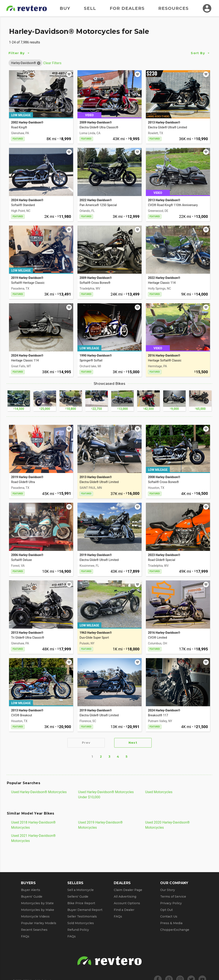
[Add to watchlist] (69, 74)
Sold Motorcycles (81, 923)
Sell (90, 8)
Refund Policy (78, 930)
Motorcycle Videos (35, 916)
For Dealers (127, 8)
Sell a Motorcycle (81, 890)
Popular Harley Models (39, 923)
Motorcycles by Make (38, 910)
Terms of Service (173, 897)
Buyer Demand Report (85, 910)
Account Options (127, 903)
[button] (24, 63)
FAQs (25, 936)
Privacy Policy (171, 903)
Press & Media (171, 923)
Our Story (168, 890)
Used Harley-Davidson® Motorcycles (39, 792)
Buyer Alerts (31, 890)
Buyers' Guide (32, 897)
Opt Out (166, 910)
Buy (65, 8)
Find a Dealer (124, 910)
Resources (173, 8)
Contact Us (169, 916)
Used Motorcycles (159, 792)
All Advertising (125, 897)
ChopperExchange (175, 930)
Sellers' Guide (78, 897)
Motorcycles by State (37, 903)
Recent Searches (34, 930)
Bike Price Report (81, 903)
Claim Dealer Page (128, 890)
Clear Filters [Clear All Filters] (52, 63)
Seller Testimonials (82, 916)
